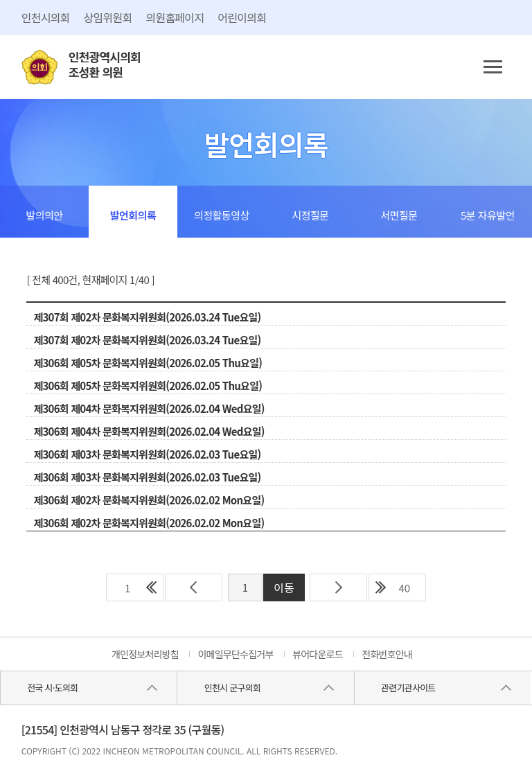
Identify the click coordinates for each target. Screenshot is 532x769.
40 (404, 588)
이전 (194, 587)
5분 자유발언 (488, 215)
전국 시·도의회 (52, 688)
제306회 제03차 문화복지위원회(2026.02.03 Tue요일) (147, 454)
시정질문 (310, 215)
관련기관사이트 (408, 688)
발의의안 (44, 215)
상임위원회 (108, 17)
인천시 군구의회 (232, 688)
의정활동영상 (222, 215)
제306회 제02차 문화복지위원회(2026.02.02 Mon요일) (149, 500)
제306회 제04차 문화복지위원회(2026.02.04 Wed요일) (149, 408)
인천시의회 (46, 17)
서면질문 (399, 215)
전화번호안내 (387, 654)
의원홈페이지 (175, 17)
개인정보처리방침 (145, 654)
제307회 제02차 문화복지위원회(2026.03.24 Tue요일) (147, 317)
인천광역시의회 (105, 65)
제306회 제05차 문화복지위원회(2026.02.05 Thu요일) (148, 363)
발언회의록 (133, 215)
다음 (338, 587)
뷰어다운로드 (318, 654)
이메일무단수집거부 (235, 654)
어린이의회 (242, 17)
